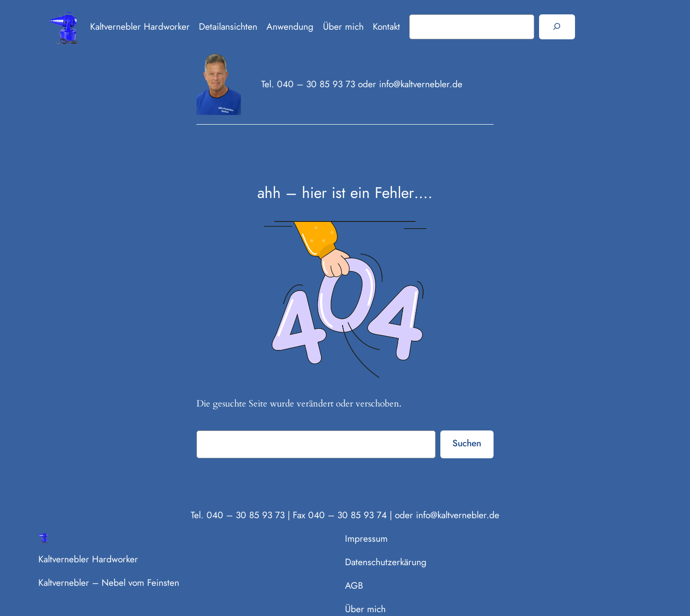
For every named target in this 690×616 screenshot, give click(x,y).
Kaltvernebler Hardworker (140, 26)
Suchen (467, 443)
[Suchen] (557, 27)
